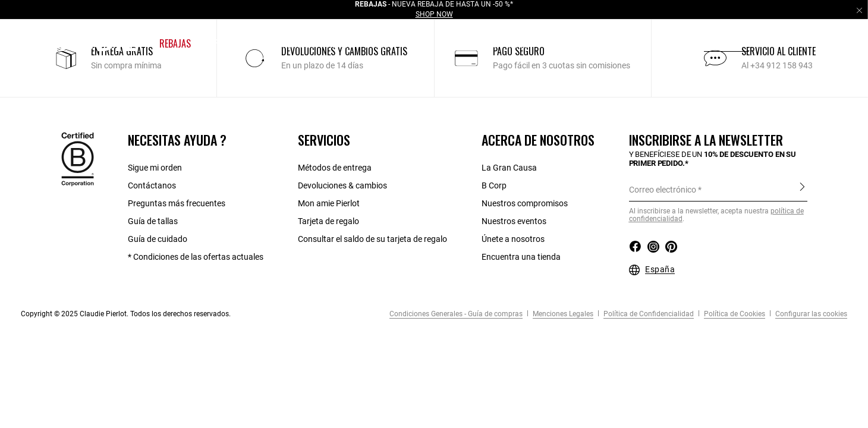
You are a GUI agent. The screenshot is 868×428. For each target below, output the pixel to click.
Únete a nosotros (513, 239)
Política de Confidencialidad (648, 314)
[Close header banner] (859, 10)
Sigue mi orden (155, 168)
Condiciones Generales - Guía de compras (456, 314)
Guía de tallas (153, 221)
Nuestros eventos (514, 221)
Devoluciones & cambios (342, 185)
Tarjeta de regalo (328, 221)
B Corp (494, 185)
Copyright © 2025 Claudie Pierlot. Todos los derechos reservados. (126, 314)
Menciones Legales (562, 314)
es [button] (777, 43)
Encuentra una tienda (521, 257)
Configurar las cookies (810, 314)
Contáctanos (152, 185)
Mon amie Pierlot (329, 203)
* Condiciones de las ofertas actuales (196, 257)
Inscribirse (802, 189)
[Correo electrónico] (718, 190)
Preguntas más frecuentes (177, 203)
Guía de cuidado (158, 239)
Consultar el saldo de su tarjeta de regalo (372, 239)
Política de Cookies (734, 314)
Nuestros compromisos (525, 203)
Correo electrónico (663, 190)
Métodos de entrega (335, 168)
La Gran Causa (509, 168)
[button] (176, 44)
